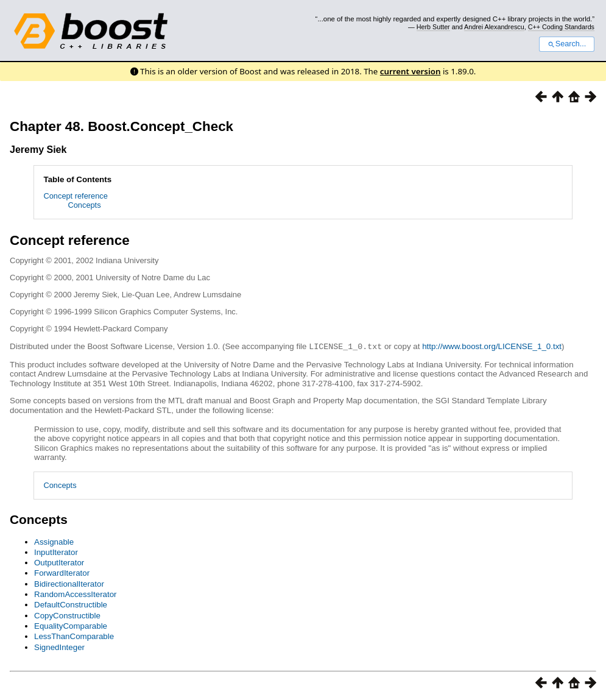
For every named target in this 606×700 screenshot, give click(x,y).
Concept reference (76, 196)
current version (410, 71)
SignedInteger (59, 647)
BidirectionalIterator (69, 583)
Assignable (54, 541)
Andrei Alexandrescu (494, 27)
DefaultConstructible (71, 604)
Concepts (85, 205)
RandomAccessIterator (76, 594)
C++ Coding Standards (561, 27)
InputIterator (56, 552)
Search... (567, 44)
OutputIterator (59, 562)
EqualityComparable (71, 625)
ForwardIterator (62, 572)
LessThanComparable (74, 636)
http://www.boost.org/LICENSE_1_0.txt (492, 346)
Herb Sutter (433, 27)
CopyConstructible (67, 615)
